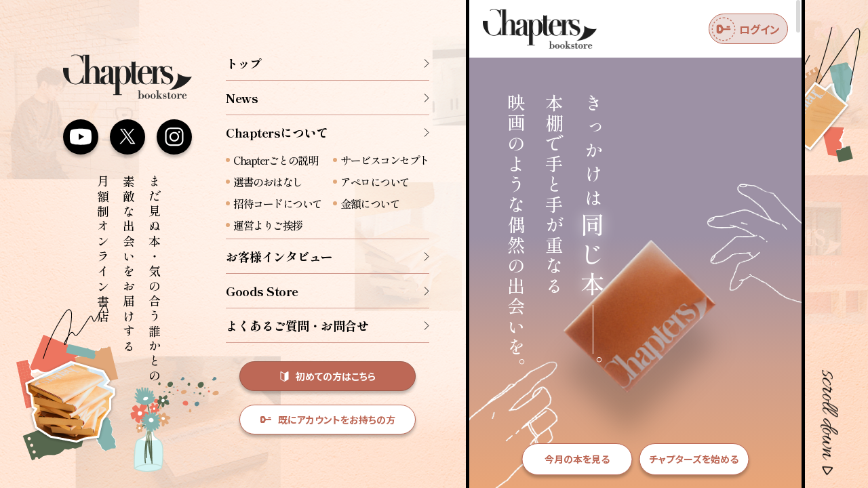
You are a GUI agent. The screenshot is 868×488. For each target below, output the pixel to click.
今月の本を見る (577, 459)
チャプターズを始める (694, 459)
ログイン (746, 29)
